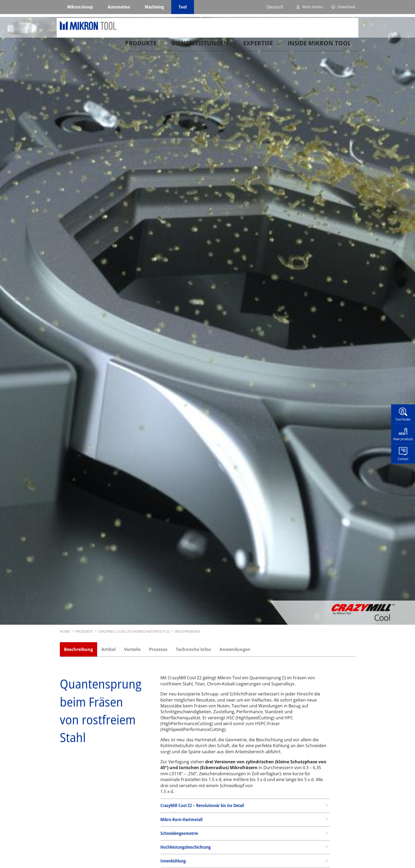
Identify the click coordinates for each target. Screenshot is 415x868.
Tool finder (403, 419)
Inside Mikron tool (319, 45)
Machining (154, 7)
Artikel (109, 649)
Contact (403, 459)
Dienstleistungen (200, 45)
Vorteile (132, 649)
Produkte (141, 45)
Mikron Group (80, 7)
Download (346, 7)
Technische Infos (193, 649)
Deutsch (275, 7)
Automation (119, 7)
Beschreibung (78, 649)
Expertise (258, 45)
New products (403, 439)
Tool (183, 7)
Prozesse (158, 649)
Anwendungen (235, 649)
